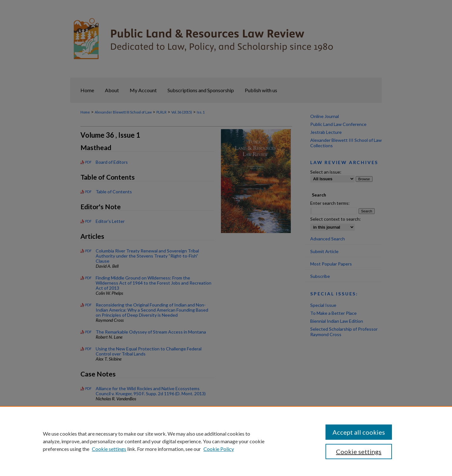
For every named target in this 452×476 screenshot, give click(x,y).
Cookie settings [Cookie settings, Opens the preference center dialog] (359, 452)
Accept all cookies (359, 432)
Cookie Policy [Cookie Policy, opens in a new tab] (219, 449)
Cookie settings (109, 449)
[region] (226, 441)
